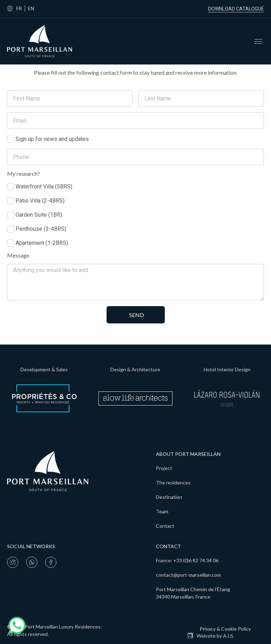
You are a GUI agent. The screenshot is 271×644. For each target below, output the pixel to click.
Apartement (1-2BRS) (42, 243)
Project (164, 468)
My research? (23, 174)
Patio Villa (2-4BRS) (40, 201)
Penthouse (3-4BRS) (41, 229)
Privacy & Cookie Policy (225, 629)
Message (18, 256)
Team (162, 511)
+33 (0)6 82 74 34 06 (196, 560)
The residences (173, 482)
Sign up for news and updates (52, 139)
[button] (258, 41)
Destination (169, 497)
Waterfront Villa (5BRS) (44, 187)
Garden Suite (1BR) (39, 215)
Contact (165, 526)
